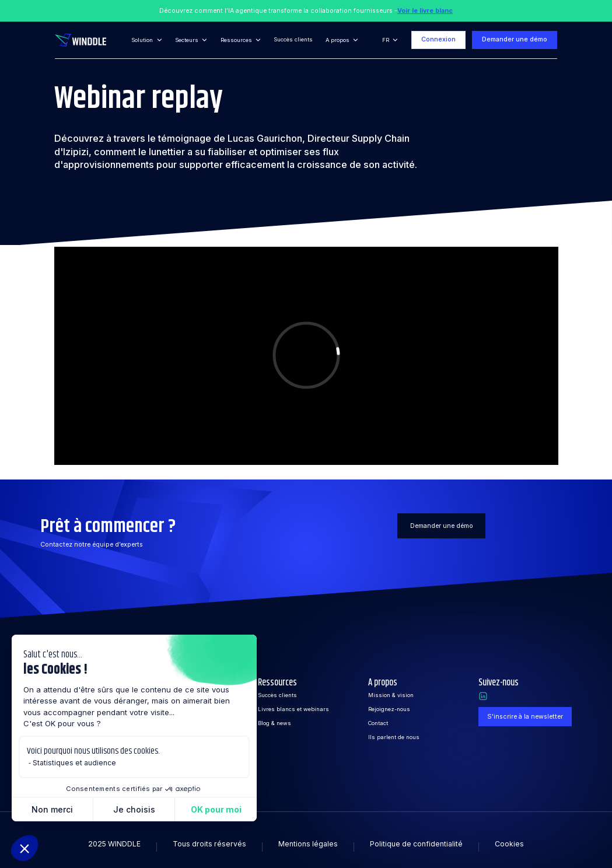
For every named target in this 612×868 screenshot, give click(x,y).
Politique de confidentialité (416, 844)
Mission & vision (391, 695)
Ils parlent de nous (394, 737)
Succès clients (293, 40)
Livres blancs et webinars (293, 709)
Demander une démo (515, 39)
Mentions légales (308, 844)
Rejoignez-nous (389, 709)
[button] (147, 40)
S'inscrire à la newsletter (525, 717)
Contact (378, 723)
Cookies (509, 844)
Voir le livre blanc (425, 11)
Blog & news (274, 723)
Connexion (438, 39)
